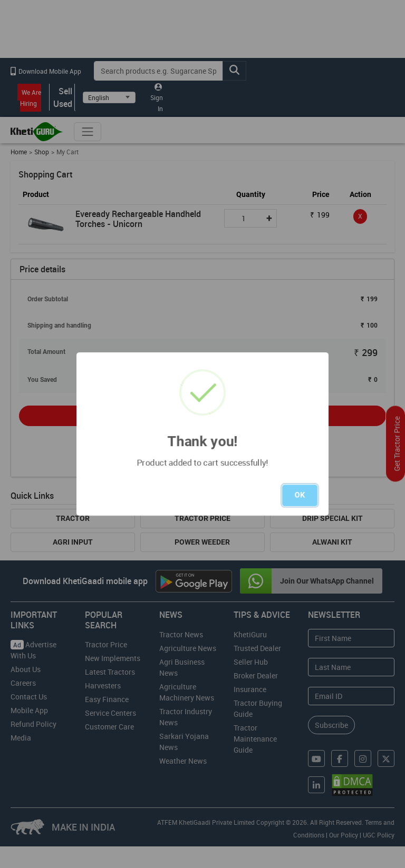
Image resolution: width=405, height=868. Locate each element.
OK (300, 495)
